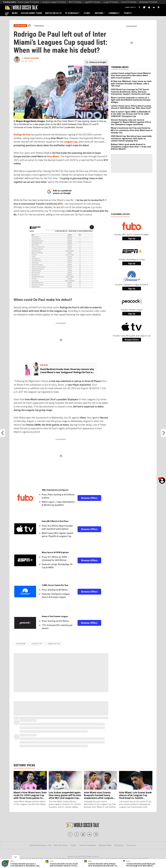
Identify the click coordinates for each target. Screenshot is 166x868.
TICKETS (128, 13)
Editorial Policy (105, 845)
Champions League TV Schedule (54, 2)
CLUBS (88, 13)
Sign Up (132, 238)
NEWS (15, 13)
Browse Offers (89, 498)
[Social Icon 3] (89, 834)
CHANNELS (115, 13)
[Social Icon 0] (70, 834)
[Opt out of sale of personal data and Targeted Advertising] (5, 863)
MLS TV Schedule (75, 2)
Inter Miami (21, 644)
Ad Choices (119, 845)
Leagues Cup (37, 644)
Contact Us (131, 845)
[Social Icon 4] (96, 834)
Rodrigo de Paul (54, 644)
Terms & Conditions (88, 845)
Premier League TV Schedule (28, 2)
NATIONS (100, 13)
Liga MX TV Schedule (93, 2)
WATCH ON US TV (53, 13)
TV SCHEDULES (73, 13)
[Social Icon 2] (83, 834)
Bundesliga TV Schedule (148, 2)
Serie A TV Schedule (129, 2)
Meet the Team (61, 845)
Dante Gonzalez (32, 58)
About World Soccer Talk (41, 845)
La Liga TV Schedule (111, 2)
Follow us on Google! (98, 60)
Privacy (73, 845)
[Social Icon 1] (77, 834)
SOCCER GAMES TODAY (31, 13)
